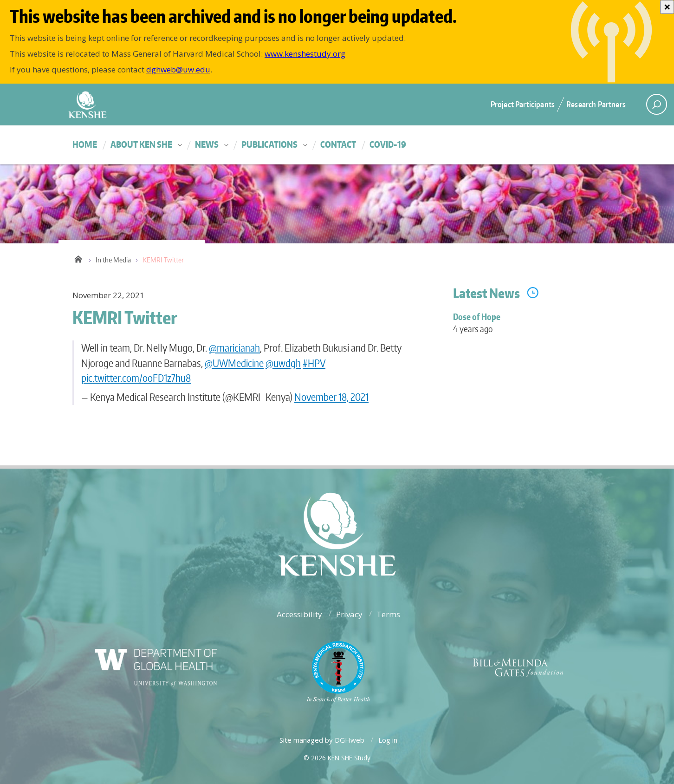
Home (85, 144)
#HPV (314, 363)
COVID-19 (388, 144)
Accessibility (299, 614)
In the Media (113, 260)
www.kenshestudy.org (305, 54)
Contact (338, 144)
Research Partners (596, 104)
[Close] (667, 7)
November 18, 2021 (331, 397)
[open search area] (657, 104)
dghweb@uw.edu (178, 69)
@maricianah (234, 348)
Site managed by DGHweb (322, 740)
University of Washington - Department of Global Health (170, 104)
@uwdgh (283, 363)
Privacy (349, 614)
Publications (269, 144)
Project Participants (523, 104)
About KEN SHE (141, 144)
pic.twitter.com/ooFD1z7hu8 (136, 378)
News (207, 144)
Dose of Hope (527, 328)
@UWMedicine (234, 363)
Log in (388, 740)
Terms (388, 614)
